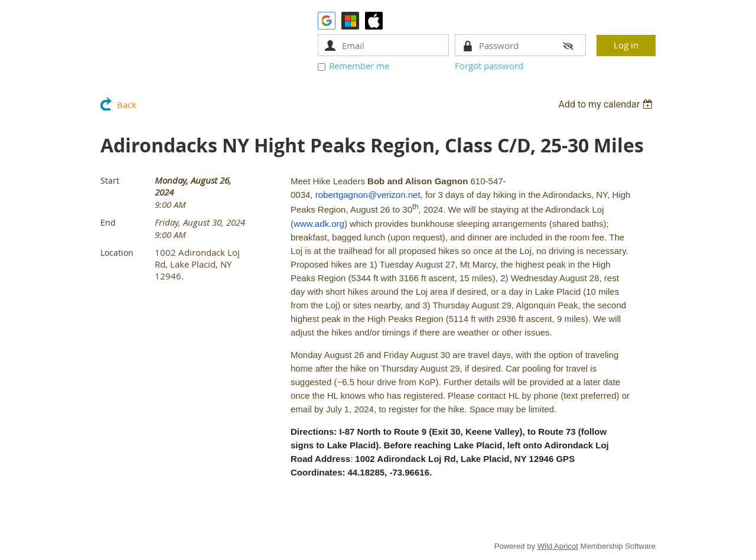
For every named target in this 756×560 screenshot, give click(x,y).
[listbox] (607, 104)
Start (110, 180)
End (108, 222)
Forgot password (489, 66)
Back (127, 105)
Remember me (359, 66)
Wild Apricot (558, 546)
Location (117, 253)
